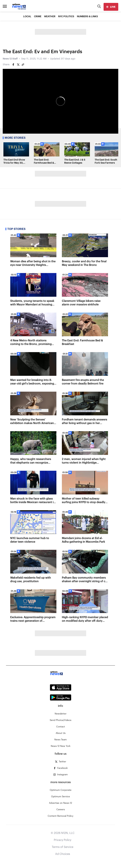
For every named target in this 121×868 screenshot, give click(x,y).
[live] (111, 7)
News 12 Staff (10, 59)
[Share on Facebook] (13, 65)
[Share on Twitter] (18, 65)
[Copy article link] (23, 65)
